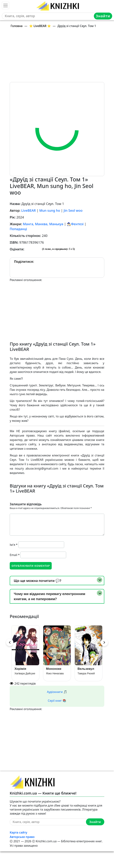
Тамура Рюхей (86, 673)
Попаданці (18, 229)
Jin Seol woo (73, 210)
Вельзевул (86, 669)
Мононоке (54, 669)
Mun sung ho (50, 210)
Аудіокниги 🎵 (57, 692)
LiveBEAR (28, 210)
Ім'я (14, 545)
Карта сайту (19, 832)
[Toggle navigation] (5, 5)
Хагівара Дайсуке (25, 673)
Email (15, 555)
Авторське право (22, 837)
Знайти (103, 16)
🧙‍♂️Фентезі (75, 224)
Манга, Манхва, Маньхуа (43, 224)
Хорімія (20, 669)
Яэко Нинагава (55, 673)
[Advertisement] (59, 57)
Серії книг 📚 (57, 701)
